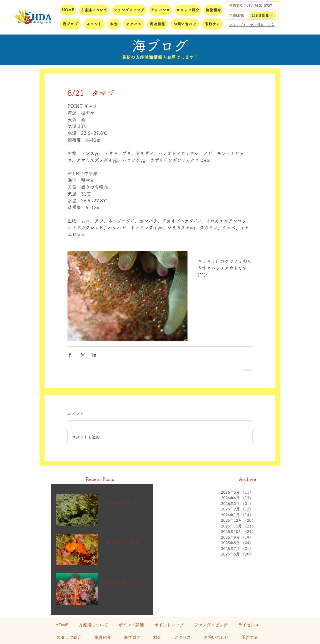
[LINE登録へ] (263, 16)
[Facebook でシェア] (70, 355)
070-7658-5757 (259, 6)
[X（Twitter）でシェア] (82, 355)
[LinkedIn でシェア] (94, 355)
